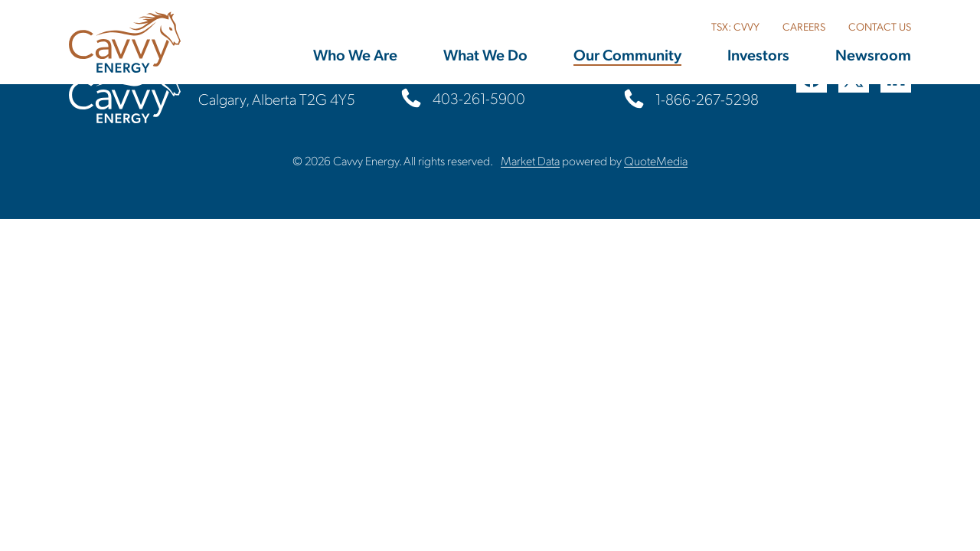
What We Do (485, 54)
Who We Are (355, 54)
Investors (758, 54)
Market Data (530, 160)
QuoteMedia (656, 160)
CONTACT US (880, 26)
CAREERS (804, 26)
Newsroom (873, 54)
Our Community (627, 54)
